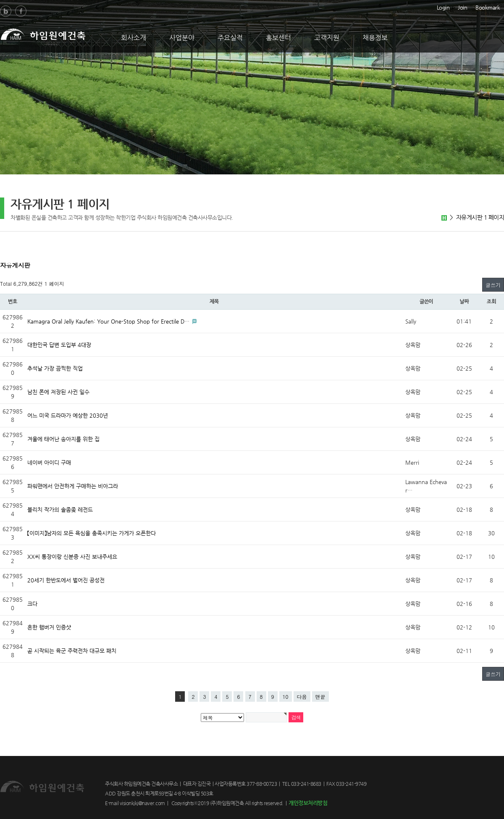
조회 (491, 302)
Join (462, 7)
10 (286, 697)
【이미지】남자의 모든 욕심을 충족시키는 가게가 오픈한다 (92, 533)
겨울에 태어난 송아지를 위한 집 (63, 439)
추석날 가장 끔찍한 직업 (55, 368)
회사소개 (134, 38)
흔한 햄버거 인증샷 (49, 627)
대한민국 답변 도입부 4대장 (59, 345)
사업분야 (182, 38)
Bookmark (488, 7)
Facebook (21, 11)
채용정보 (375, 38)
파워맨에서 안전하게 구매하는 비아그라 (73, 486)
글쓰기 (493, 285)
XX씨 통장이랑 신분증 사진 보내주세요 (72, 557)
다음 (302, 697)
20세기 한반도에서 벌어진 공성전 (66, 580)
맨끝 (320, 697)
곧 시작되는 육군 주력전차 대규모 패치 (72, 651)
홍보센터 (278, 38)
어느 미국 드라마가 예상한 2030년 (68, 415)
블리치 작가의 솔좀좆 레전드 (60, 510)
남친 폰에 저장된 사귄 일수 (58, 392)
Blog (6, 11)
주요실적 (230, 38)
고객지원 (327, 38)
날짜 (464, 302)
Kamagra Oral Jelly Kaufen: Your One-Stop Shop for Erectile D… (109, 321)
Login (443, 7)
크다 (32, 604)
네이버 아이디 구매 (49, 462)
